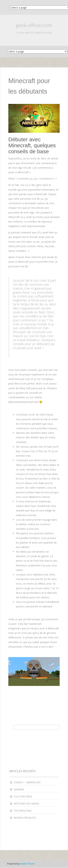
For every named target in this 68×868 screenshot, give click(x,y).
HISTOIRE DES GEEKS (26, 804)
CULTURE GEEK (23, 796)
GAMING (19, 789)
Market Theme (27, 864)
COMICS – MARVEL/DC (27, 782)
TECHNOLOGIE (23, 811)
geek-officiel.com (34, 25)
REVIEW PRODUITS (25, 818)
